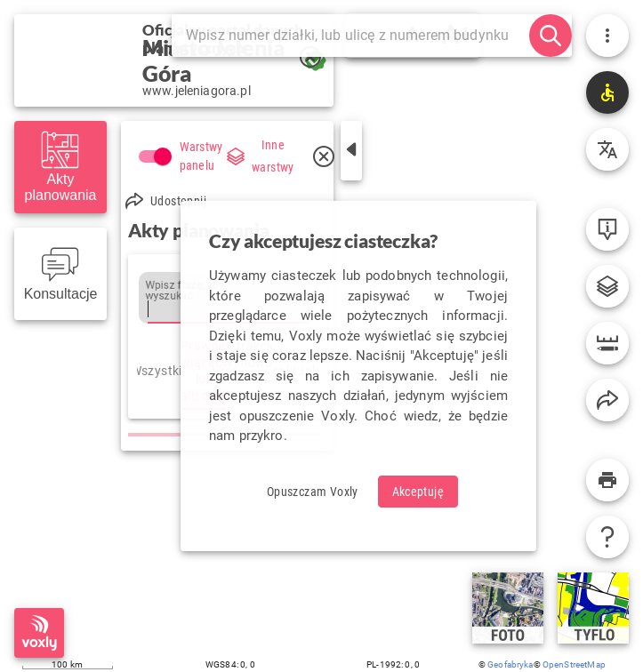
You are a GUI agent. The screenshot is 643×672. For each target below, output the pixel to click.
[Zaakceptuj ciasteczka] (418, 492)
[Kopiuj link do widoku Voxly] (607, 400)
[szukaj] (551, 36)
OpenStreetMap (574, 664)
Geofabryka (510, 664)
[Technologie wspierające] (607, 92)
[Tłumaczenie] (607, 149)
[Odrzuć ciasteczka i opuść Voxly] (313, 492)
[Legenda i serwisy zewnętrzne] (607, 286)
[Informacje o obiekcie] (607, 229)
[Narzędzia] (607, 343)
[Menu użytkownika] (607, 36)
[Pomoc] (607, 537)
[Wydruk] (607, 480)
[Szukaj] (358, 36)
